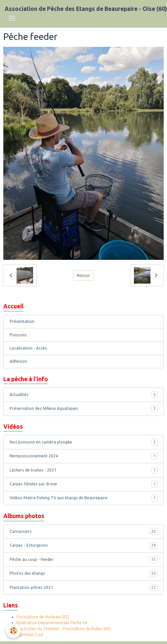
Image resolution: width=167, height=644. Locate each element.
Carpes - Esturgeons (84, 545)
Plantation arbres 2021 (84, 588)
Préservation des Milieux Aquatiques (84, 409)
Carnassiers (84, 532)
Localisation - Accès (28, 348)
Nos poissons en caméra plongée (84, 442)
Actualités (84, 395)
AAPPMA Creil (30, 635)
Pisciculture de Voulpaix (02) (43, 617)
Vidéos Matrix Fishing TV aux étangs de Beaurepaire (84, 498)
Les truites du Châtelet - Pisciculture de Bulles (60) (64, 629)
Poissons (18, 335)
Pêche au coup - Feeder (84, 560)
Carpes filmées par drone (84, 484)
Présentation (22, 321)
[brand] (86, 9)
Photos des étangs (84, 573)
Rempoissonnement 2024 (84, 456)
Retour (83, 276)
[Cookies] (13, 631)
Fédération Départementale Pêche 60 (52, 623)
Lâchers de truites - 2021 (84, 470)
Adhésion (18, 361)
